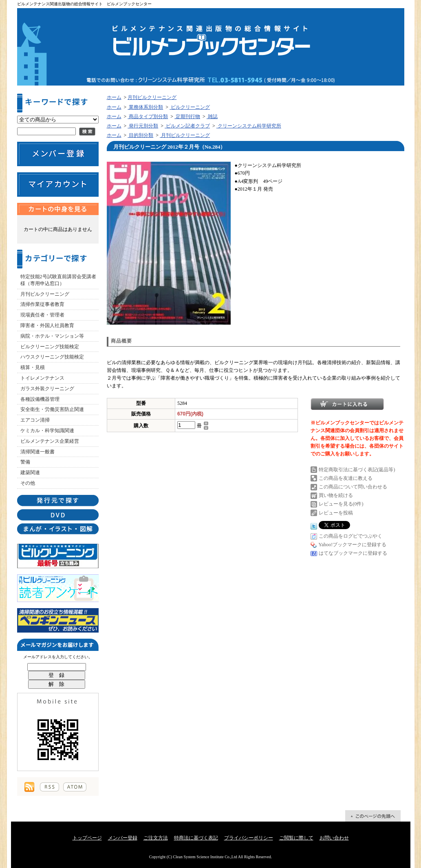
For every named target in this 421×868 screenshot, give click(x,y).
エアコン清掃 (35, 420)
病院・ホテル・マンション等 (52, 336)
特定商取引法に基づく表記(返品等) (357, 470)
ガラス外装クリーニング (47, 389)
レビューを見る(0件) (341, 504)
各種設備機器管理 (40, 399)
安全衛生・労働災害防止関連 (52, 409)
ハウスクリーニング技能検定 (52, 357)
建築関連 (30, 472)
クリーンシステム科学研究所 (249, 126)
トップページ (87, 838)
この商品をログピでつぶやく (350, 536)
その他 (28, 483)
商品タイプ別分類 (148, 116)
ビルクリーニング (190, 107)
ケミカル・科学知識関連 (47, 431)
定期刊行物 (187, 116)
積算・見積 (33, 367)
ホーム (114, 97)
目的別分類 (140, 135)
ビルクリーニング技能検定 (50, 347)
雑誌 (212, 116)
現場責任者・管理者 (42, 315)
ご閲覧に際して (296, 838)
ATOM (75, 787)
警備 (25, 462)
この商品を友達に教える (346, 478)
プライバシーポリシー (249, 838)
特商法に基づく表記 (196, 838)
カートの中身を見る (58, 209)
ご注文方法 (156, 838)
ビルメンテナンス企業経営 (50, 441)
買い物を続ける (336, 495)
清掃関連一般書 (37, 452)
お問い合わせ (334, 838)
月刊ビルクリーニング (45, 294)
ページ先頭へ (373, 816)
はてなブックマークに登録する (353, 553)
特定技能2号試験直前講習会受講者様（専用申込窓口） (58, 280)
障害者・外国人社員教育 (47, 325)
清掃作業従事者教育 (42, 304)
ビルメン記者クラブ (187, 126)
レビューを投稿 (336, 513)
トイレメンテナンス (42, 378)
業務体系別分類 (145, 107)
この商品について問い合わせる (353, 487)
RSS (50, 787)
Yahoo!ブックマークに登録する (353, 545)
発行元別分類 (143, 126)
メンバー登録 (123, 838)
